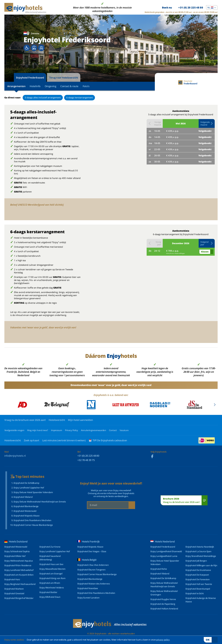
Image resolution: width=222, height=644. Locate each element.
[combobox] (212, 7)
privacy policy (163, 640)
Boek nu (182, 8)
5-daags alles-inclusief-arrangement (43, 97)
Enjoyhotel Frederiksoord (30, 78)
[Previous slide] (10, 48)
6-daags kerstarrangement (80, 97)
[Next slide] (212, 48)
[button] (207, 123)
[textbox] (212, 7)
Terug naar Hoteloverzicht (64, 78)
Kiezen (205, 252)
